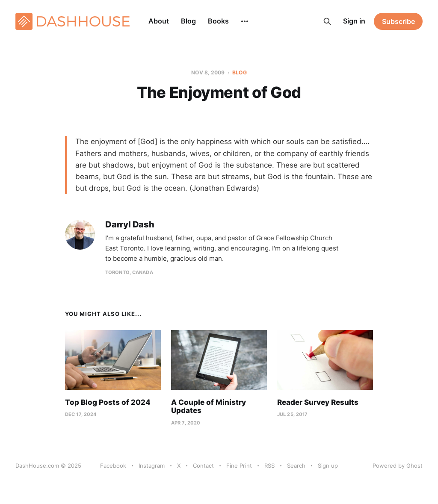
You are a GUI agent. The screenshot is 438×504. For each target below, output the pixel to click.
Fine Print (239, 466)
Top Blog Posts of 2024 (108, 402)
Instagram (152, 466)
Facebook (113, 466)
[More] (245, 21)
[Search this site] (327, 21)
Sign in (354, 21)
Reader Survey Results (318, 402)
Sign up (328, 466)
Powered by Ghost (398, 466)
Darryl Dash (130, 225)
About (159, 21)
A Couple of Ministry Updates (209, 407)
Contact (203, 466)
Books (218, 21)
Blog (188, 21)
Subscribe (398, 21)
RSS (269, 466)
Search (296, 466)
